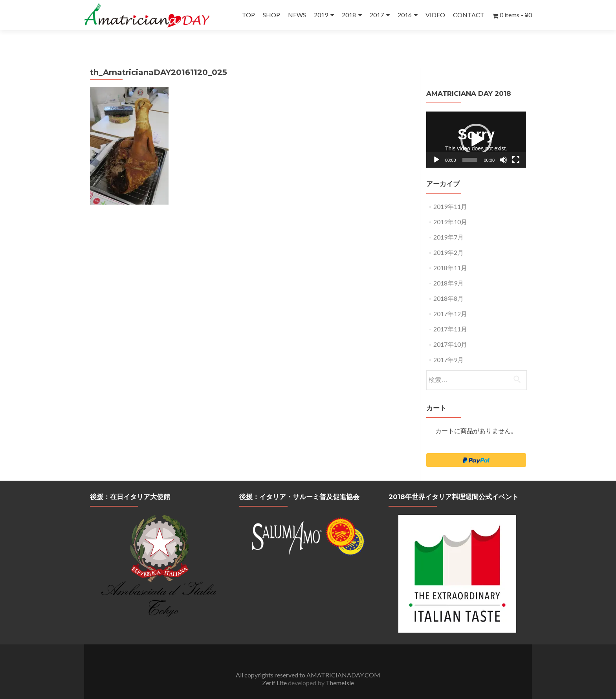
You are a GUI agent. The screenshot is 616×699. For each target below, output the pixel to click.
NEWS (297, 15)
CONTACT (469, 15)
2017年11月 (450, 314)
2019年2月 (448, 238)
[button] (476, 125)
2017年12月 (450, 299)
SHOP (271, 15)
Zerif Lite (275, 668)
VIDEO (435, 15)
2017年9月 (448, 345)
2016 (405, 15)
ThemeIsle (340, 668)
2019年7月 (448, 222)
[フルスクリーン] (516, 145)
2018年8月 (448, 284)
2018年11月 (450, 253)
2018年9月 (448, 268)
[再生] (436, 145)
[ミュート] (503, 145)
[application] (476, 125)
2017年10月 (450, 330)
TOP (248, 15)
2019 (321, 15)
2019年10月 (450, 207)
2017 (377, 15)
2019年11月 (450, 192)
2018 (349, 15)
